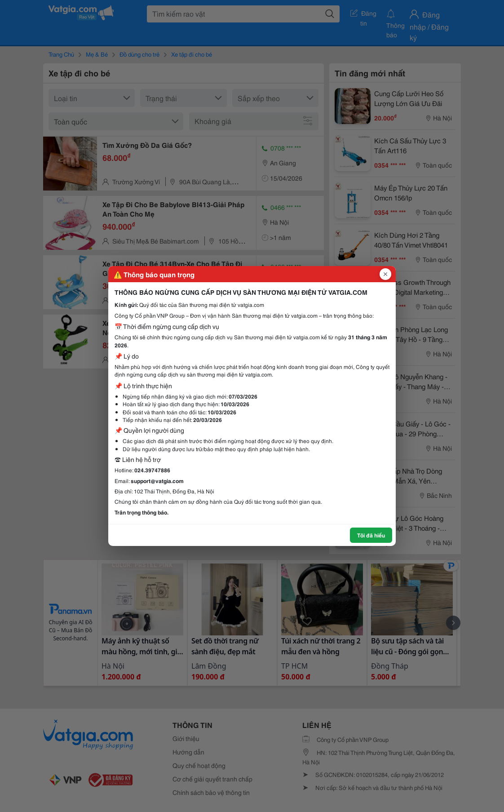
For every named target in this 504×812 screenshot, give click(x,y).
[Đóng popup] (385, 274)
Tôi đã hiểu (371, 535)
